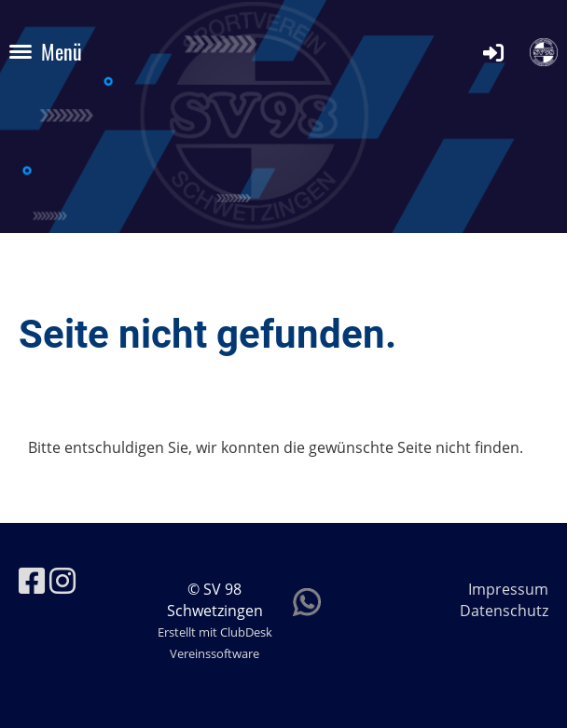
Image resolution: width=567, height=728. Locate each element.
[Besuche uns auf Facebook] (32, 580)
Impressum (508, 589)
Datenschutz (504, 611)
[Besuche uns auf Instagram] (62, 580)
